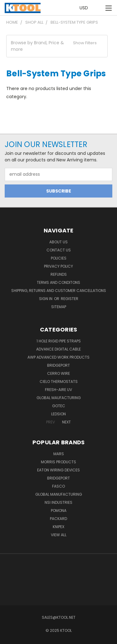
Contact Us (59, 250)
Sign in (46, 299)
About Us (58, 242)
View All (59, 535)
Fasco (58, 486)
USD (85, 8)
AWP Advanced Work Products (58, 357)
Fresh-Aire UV (58, 390)
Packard (58, 519)
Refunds (59, 274)
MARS (59, 454)
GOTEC (59, 406)
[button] (57, 46)
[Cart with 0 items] (98, 8)
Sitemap (59, 307)
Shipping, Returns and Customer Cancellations (59, 291)
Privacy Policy (58, 266)
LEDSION (58, 414)
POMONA (59, 510)
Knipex (58, 527)
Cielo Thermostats (59, 382)
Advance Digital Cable (58, 349)
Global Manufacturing (59, 494)
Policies (59, 258)
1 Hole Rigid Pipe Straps (59, 341)
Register (70, 299)
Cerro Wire (58, 373)
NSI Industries (58, 502)
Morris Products (58, 462)
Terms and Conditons (58, 282)
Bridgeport (58, 365)
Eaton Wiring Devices (58, 470)
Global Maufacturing (59, 398)
